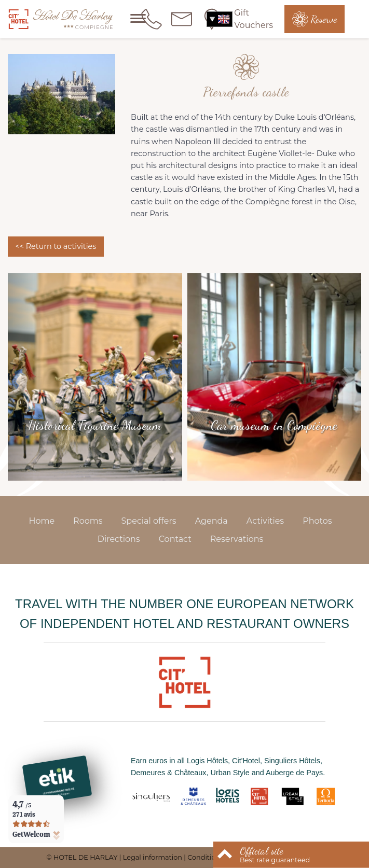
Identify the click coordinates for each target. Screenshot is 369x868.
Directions (119, 539)
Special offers (149, 521)
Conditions (205, 857)
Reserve (324, 19)
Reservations (237, 539)
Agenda (211, 521)
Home (42, 521)
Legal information (153, 857)
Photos (317, 521)
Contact (175, 539)
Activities (265, 521)
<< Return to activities (56, 246)
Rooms (88, 521)
